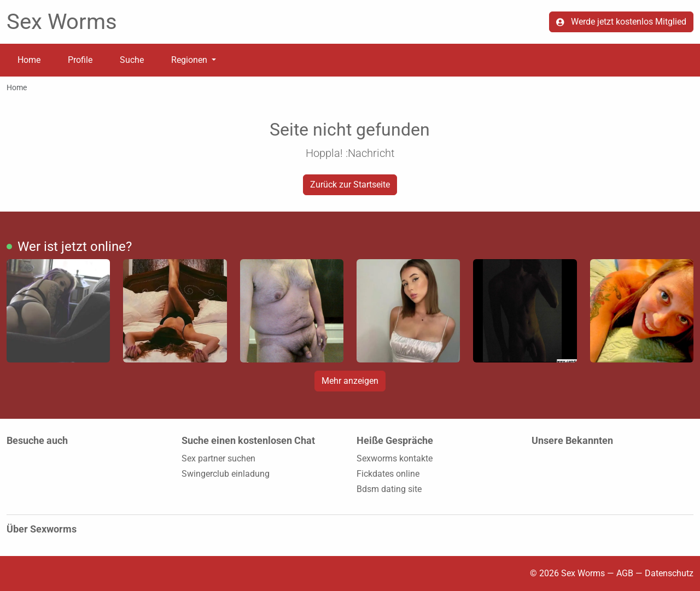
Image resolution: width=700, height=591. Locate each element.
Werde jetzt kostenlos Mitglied (621, 22)
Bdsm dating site (389, 489)
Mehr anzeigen (350, 381)
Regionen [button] (190, 60)
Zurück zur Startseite (350, 185)
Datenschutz (669, 573)
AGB (625, 573)
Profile (80, 60)
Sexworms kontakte (395, 458)
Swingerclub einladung (226, 474)
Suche (132, 60)
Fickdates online (388, 474)
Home (29, 60)
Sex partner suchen (218, 458)
